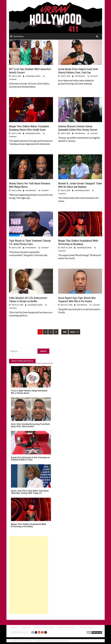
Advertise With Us (44, 627)
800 (65, 332)
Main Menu (19, 36)
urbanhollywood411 (33, 76)
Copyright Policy (20, 632)
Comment (13, 79)
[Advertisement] (28, 575)
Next (74, 332)
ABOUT (14, 627)
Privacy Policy (87, 627)
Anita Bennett (80, 76)
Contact (26, 627)
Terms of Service (67, 627)
